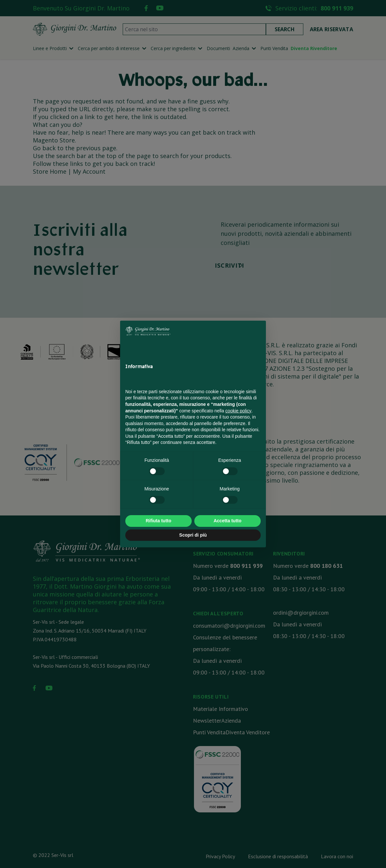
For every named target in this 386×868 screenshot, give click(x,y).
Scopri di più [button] (193, 535)
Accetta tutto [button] (227, 521)
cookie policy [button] (238, 411)
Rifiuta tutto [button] (159, 521)
